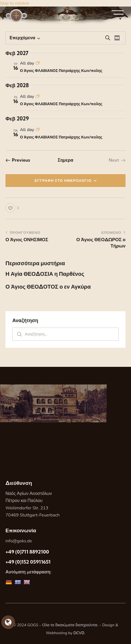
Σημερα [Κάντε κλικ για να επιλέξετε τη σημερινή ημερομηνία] (65, 160)
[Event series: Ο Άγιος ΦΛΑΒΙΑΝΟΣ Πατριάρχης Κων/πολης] (38, 63)
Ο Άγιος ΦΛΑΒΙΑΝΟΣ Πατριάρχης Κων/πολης (61, 71)
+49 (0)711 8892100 (27, 552)
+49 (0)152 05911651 (28, 562)
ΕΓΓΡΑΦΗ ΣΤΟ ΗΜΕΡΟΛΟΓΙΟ (63, 180)
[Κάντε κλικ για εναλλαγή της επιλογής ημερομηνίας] (22, 38)
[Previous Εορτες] (18, 160)
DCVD (79, 633)
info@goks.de (19, 541)
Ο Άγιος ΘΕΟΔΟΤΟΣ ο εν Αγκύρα (48, 287)
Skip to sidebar (15, 3)
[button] (12, 208)
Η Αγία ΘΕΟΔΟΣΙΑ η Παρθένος (45, 274)
